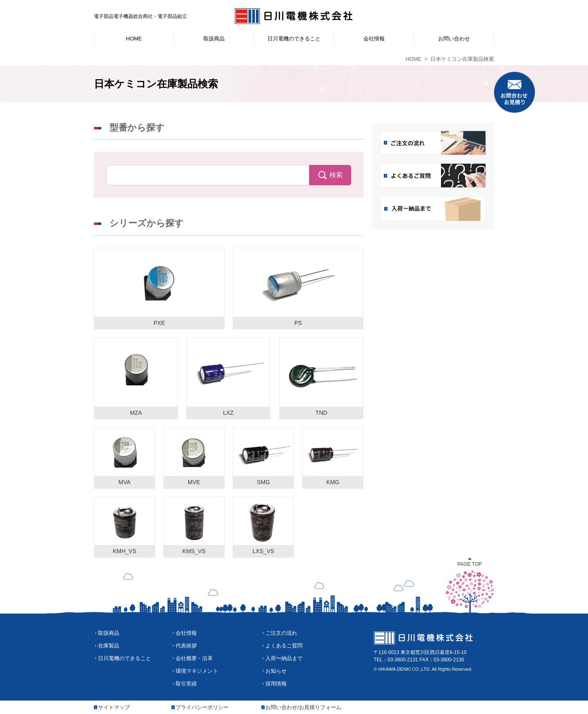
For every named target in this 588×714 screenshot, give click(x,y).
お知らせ (276, 671)
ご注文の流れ (281, 633)
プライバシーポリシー (202, 707)
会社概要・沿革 (194, 658)
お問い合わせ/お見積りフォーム (303, 707)
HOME (413, 59)
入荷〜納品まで (284, 658)
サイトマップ (114, 707)
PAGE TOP (470, 564)
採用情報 (276, 684)
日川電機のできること (125, 658)
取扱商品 (109, 633)
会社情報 (186, 633)
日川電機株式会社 (294, 16)
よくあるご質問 (284, 646)
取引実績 (186, 684)
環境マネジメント (197, 671)
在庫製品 (109, 646)
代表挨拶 (186, 646)
